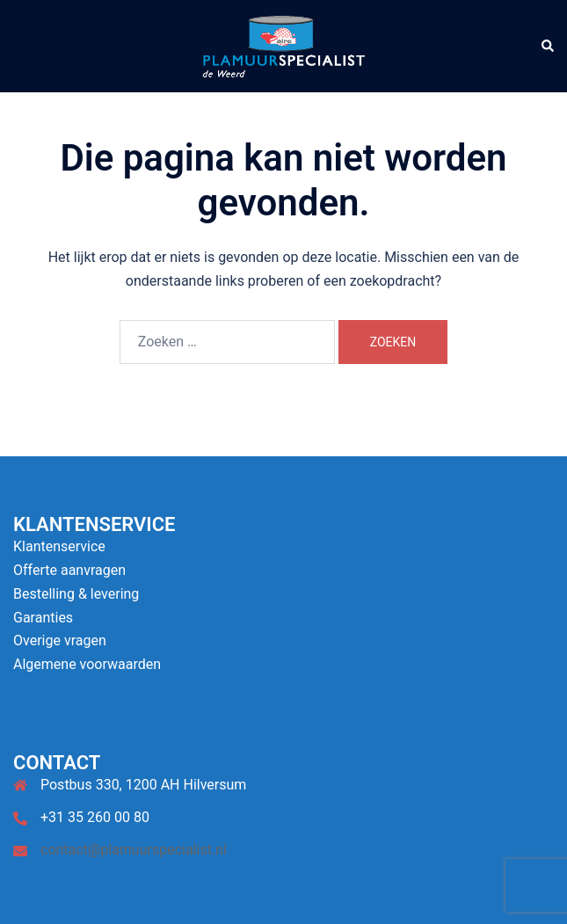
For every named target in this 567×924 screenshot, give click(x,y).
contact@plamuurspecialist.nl (134, 850)
